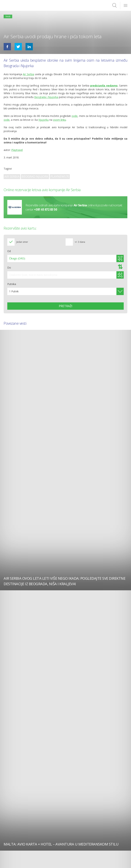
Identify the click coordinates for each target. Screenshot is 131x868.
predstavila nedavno (104, 86)
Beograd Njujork (35, 177)
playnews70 (60, 177)
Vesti (8, 16)
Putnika (12, 284)
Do (9, 268)
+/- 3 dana (80, 242)
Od (9, 251)
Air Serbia (12, 177)
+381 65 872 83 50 (46, 209)
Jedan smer (22, 242)
